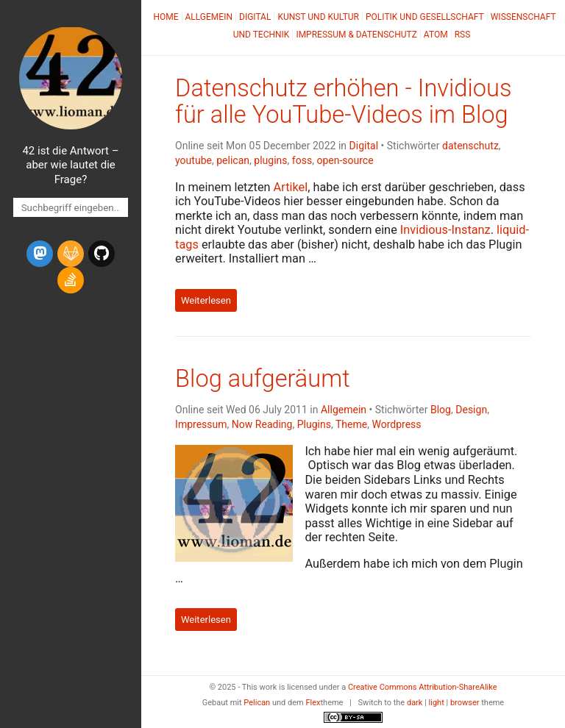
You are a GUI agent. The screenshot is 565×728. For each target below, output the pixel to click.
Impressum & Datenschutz (356, 35)
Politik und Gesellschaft (425, 17)
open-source (345, 160)
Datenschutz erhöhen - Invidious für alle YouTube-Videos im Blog (343, 101)
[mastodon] (40, 254)
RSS (463, 35)
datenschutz (470, 146)
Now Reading (262, 424)
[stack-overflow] (71, 280)
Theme (351, 424)
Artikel (291, 187)
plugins (270, 160)
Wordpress (396, 424)
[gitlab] (71, 254)
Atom (436, 35)
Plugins (314, 424)
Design (471, 410)
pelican (233, 160)
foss (302, 160)
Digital (255, 17)
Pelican (257, 703)
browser (465, 703)
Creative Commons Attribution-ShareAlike (423, 687)
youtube (193, 160)
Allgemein (209, 17)
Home (166, 17)
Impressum (201, 424)
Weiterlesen (206, 300)
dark (415, 703)
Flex (313, 703)
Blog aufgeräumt (263, 379)
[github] (102, 254)
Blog (441, 410)
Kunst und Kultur (318, 17)
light (437, 703)
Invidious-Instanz (445, 230)
